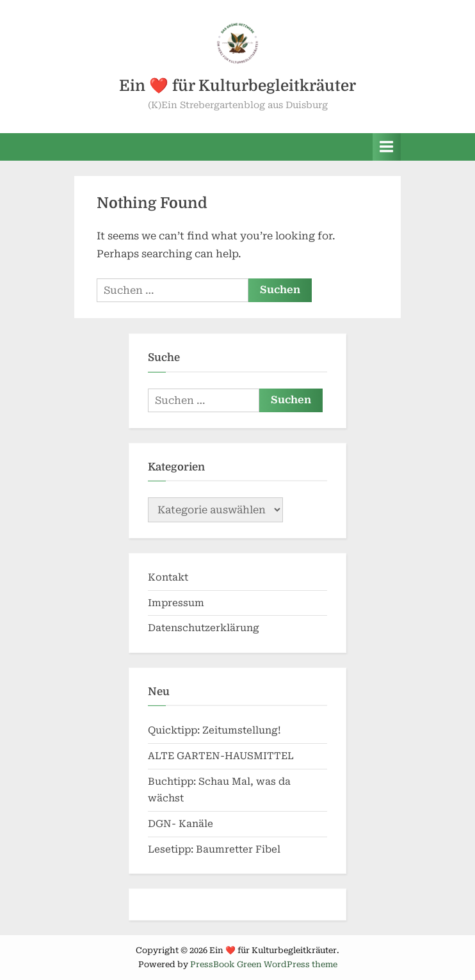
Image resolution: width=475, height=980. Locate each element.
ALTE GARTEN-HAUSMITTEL (221, 756)
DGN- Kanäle (181, 824)
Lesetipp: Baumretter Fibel (214, 849)
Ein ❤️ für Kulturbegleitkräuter (237, 86)
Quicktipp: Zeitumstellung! (214, 730)
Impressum (176, 603)
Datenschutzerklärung (204, 628)
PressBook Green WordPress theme (264, 964)
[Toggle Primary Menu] (387, 147)
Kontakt (168, 577)
